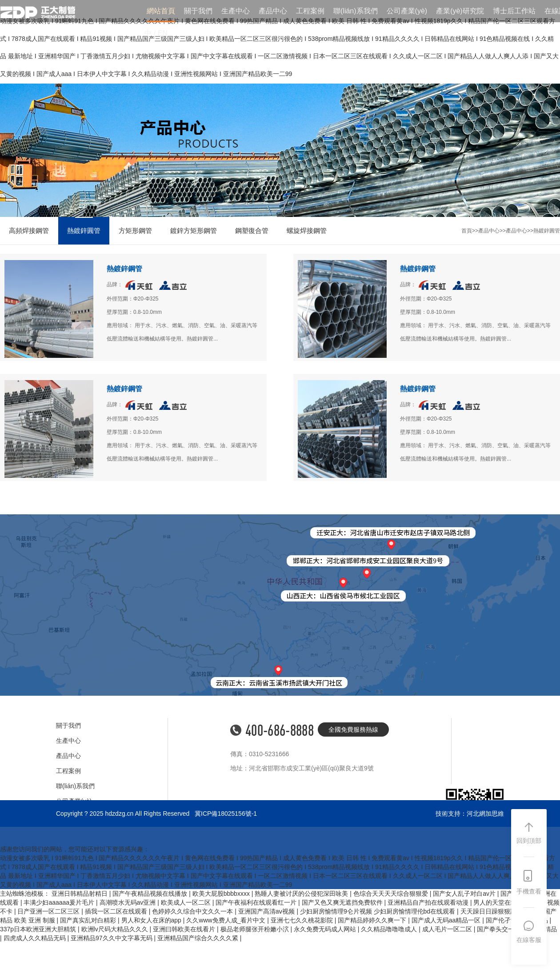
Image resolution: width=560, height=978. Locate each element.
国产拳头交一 (496, 929)
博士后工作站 (514, 11)
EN (163, 33)
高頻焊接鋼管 (29, 230)
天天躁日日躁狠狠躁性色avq (500, 911)
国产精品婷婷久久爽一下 (373, 920)
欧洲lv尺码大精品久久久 (116, 929)
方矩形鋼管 (135, 230)
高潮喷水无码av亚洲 (129, 902)
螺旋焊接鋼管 (307, 230)
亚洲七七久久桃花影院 (303, 920)
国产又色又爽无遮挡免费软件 (343, 902)
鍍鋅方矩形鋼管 (194, 230)
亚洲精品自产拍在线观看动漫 (429, 902)
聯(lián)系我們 (356, 11)
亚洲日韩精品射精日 (80, 894)
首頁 (467, 231)
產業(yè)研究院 (460, 11)
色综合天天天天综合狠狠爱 (392, 894)
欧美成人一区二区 (187, 902)
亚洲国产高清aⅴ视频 (268, 911)
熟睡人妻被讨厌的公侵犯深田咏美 (302, 894)
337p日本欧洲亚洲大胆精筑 (39, 929)
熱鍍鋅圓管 (84, 230)
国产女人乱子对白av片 (465, 894)
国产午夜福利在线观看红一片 (257, 902)
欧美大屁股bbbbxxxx (222, 894)
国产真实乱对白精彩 (89, 920)
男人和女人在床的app (152, 920)
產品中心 (273, 11)
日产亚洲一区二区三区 (49, 911)
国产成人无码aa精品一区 (447, 920)
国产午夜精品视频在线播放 (151, 894)
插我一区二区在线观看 (117, 911)
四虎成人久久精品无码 (36, 938)
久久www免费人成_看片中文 (227, 920)
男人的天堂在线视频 (502, 902)
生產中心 (236, 11)
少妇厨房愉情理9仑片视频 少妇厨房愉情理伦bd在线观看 (378, 911)
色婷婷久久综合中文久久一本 (193, 911)
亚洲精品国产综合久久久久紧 (199, 938)
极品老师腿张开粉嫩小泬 (256, 929)
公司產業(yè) (407, 11)
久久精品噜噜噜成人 (390, 929)
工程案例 (310, 11)
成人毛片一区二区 (448, 929)
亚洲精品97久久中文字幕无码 (112, 938)
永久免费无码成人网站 (326, 929)
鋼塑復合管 (252, 230)
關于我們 (198, 11)
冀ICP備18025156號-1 (226, 814)
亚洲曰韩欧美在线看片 (185, 929)
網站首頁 (161, 11)
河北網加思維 (485, 814)
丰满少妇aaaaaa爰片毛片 (60, 902)
